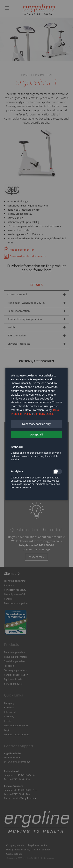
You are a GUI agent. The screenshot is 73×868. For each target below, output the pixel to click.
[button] (36, 424)
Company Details (44, 414)
